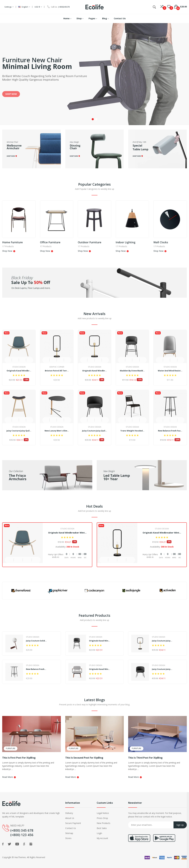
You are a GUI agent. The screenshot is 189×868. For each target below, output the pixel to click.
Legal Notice (103, 813)
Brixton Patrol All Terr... (57, 371)
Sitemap (69, 833)
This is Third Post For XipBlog (145, 758)
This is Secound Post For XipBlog (84, 758)
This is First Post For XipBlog (19, 758)
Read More (9, 777)
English (24, 7)
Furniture (11, 748)
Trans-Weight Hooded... (132, 429)
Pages (93, 19)
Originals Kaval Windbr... (19, 371)
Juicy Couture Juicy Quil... (19, 429)
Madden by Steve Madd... (132, 371)
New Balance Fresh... (37, 669)
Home (67, 19)
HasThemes (20, 857)
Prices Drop (102, 818)
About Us (70, 818)
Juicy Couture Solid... (37, 641)
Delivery (69, 813)
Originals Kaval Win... (100, 641)
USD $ (38, 7)
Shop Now (8, 251)
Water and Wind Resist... (170, 371)
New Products (104, 823)
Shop (80, 19)
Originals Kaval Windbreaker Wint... (67, 532)
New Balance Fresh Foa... (170, 429)
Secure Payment (73, 823)
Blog (106, 19)
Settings (9, 7)
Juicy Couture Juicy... (163, 641)
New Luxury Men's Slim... (57, 429)
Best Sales (102, 828)
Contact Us (120, 18)
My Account (102, 838)
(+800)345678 (64, 7)
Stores (68, 838)
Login (99, 833)
